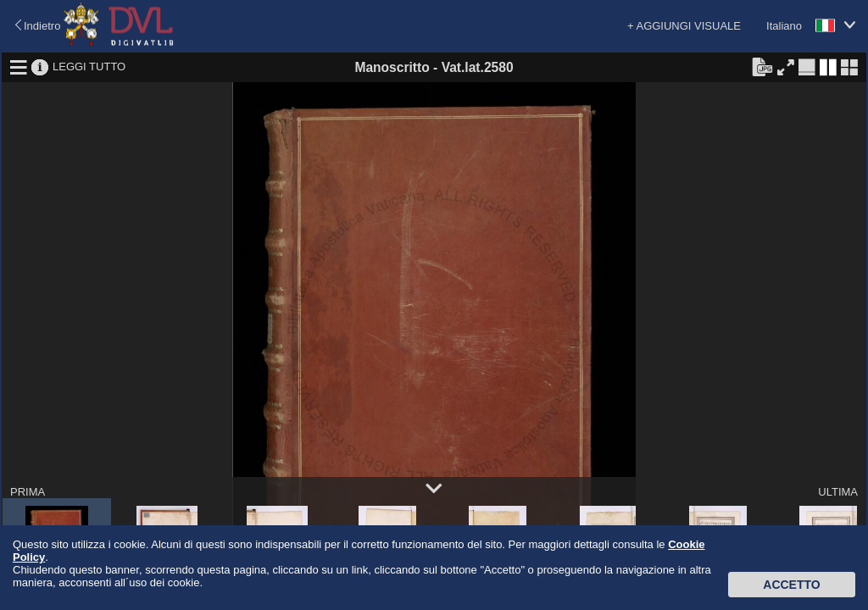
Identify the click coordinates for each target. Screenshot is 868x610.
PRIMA (28, 492)
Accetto (791, 585)
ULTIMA (838, 492)
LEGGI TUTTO (89, 67)
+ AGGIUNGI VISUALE (684, 26)
